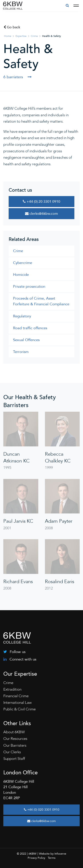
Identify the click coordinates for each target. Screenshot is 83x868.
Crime (34, 36)
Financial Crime (16, 696)
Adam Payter (59, 521)
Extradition (12, 689)
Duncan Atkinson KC (16, 458)
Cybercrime (23, 263)
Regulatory (22, 316)
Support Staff (14, 759)
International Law (17, 703)
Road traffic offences (30, 328)
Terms (52, 858)
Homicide (21, 275)
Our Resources (15, 739)
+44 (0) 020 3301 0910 (42, 810)
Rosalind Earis (60, 582)
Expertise (21, 36)
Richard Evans (18, 582)
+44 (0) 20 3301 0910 (41, 202)
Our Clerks (12, 752)
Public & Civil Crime (19, 709)
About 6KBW (14, 732)
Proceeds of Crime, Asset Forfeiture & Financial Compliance (41, 301)
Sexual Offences (26, 340)
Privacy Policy (36, 858)
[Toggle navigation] (76, 6)
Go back (12, 27)
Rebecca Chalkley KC (58, 458)
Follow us (14, 652)
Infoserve (60, 854)
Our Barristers (15, 745)
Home (8, 36)
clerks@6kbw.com (41, 214)
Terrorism (21, 352)
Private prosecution (29, 287)
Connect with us (20, 659)
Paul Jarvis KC (18, 521)
